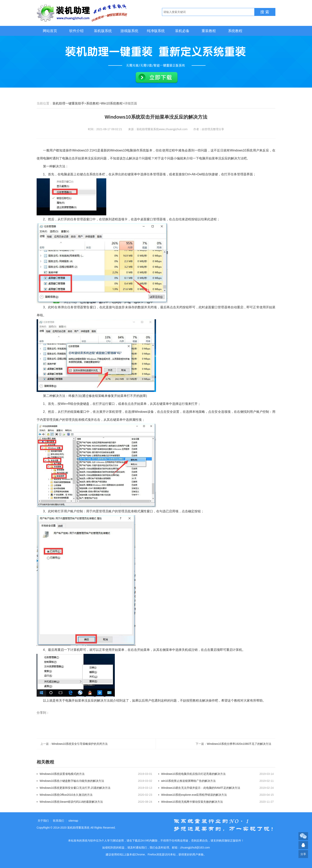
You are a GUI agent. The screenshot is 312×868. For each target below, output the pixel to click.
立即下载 (157, 78)
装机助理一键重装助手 (68, 103)
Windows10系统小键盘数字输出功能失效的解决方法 (72, 781)
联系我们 (58, 821)
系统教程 (235, 31)
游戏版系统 (129, 31)
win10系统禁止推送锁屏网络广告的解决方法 (189, 781)
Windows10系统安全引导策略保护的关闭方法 (80, 744)
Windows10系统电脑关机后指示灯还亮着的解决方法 (193, 774)
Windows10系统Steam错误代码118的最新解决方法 (71, 802)
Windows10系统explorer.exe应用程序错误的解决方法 (194, 795)
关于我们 (43, 821)
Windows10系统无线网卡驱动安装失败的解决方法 (192, 802)
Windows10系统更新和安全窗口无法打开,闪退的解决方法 (75, 788)
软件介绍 (76, 31)
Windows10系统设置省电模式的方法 (62, 774)
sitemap (73, 821)
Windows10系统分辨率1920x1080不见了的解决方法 (239, 744)
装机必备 (182, 31)
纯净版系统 (156, 31)
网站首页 (50, 31)
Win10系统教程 (112, 103)
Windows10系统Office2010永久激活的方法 (66, 795)
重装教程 (209, 31)
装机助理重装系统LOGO (82, 13)
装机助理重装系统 (78, 828)
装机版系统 (103, 31)
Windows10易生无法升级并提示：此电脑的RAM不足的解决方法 (201, 788)
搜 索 (265, 12)
